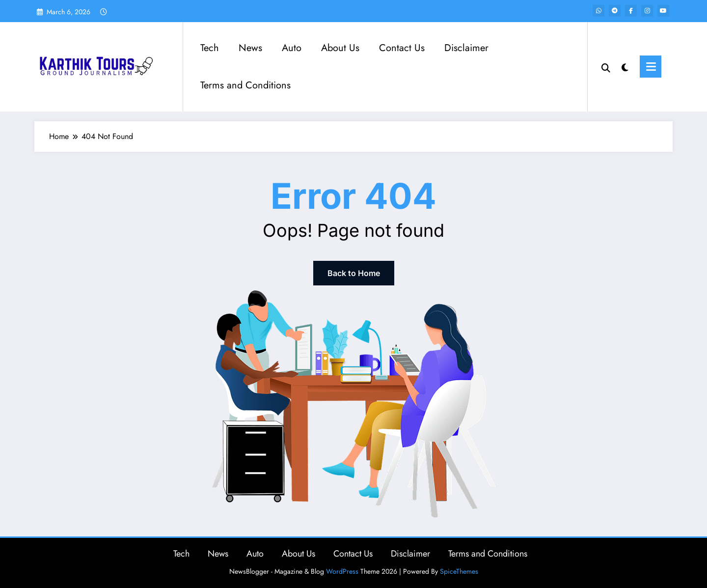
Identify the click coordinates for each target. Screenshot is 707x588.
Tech (210, 48)
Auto (292, 48)
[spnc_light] (625, 66)
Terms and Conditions (245, 85)
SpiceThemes (459, 571)
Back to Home (354, 273)
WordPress (342, 571)
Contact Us (402, 48)
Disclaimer (466, 48)
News (250, 48)
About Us (340, 48)
